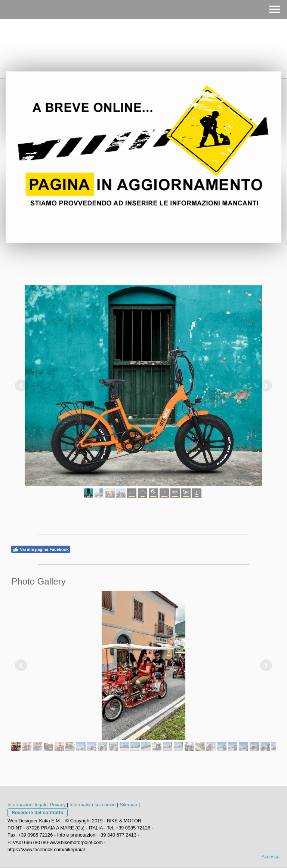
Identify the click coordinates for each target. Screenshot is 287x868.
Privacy (58, 805)
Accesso (271, 857)
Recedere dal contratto (38, 812)
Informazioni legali (27, 805)
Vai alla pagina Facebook (41, 549)
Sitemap (128, 805)
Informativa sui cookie (93, 805)
